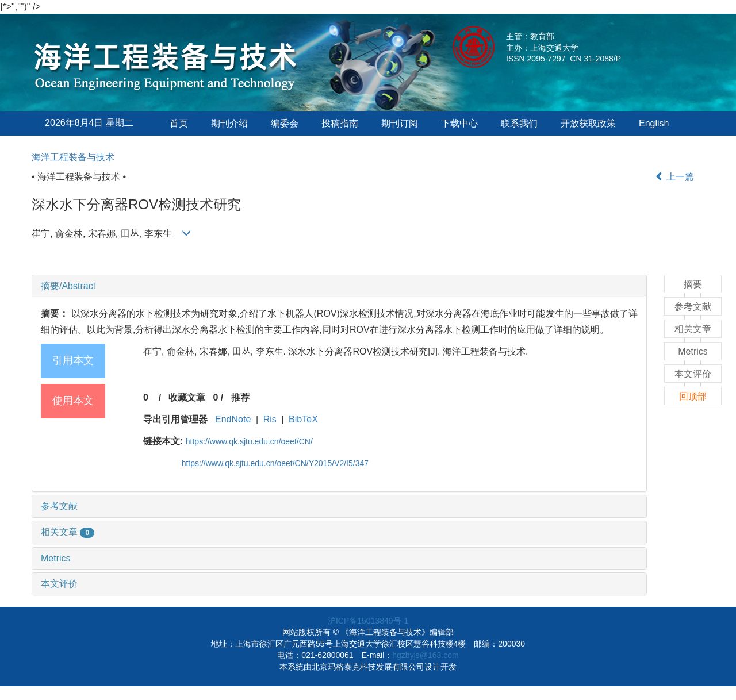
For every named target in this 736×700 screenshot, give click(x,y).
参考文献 (59, 506)
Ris (270, 419)
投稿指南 (340, 123)
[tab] (339, 286)
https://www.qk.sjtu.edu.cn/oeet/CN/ (249, 441)
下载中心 (459, 123)
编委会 (285, 123)
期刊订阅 (400, 123)
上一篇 (674, 177)
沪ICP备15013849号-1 (368, 621)
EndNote (233, 419)
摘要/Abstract (68, 286)
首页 (179, 123)
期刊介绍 (229, 123)
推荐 (240, 397)
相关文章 (68, 532)
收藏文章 (187, 397)
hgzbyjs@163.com (425, 655)
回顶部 (693, 396)
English (654, 123)
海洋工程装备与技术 (73, 157)
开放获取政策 (588, 123)
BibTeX (303, 419)
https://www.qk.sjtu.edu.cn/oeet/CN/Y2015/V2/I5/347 (275, 463)
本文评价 (59, 584)
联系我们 (519, 123)
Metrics (56, 558)
